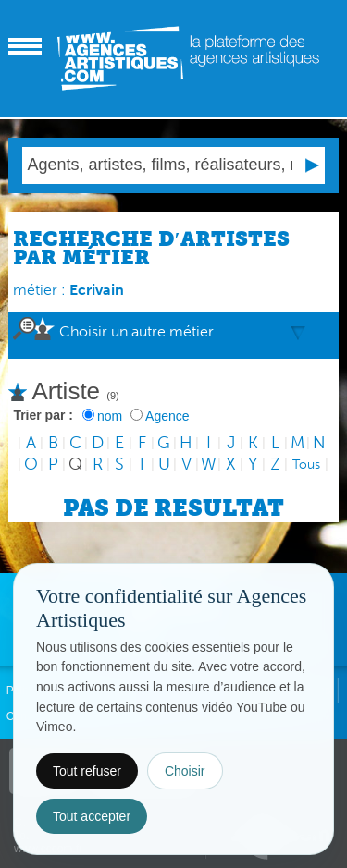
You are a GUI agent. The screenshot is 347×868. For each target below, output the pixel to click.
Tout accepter (92, 816)
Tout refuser (87, 771)
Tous (306, 465)
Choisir (185, 771)
